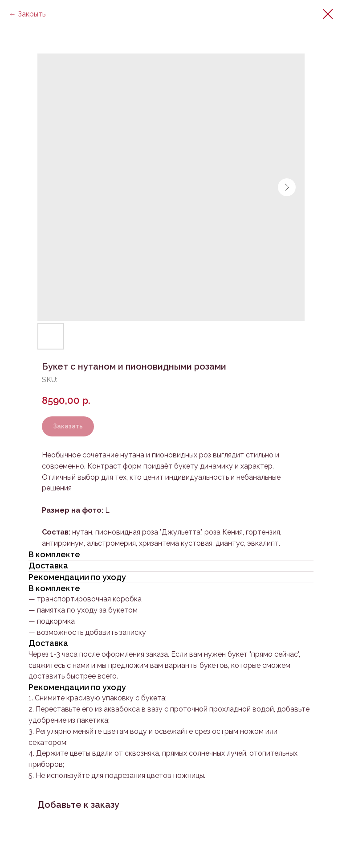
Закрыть (32, 14)
